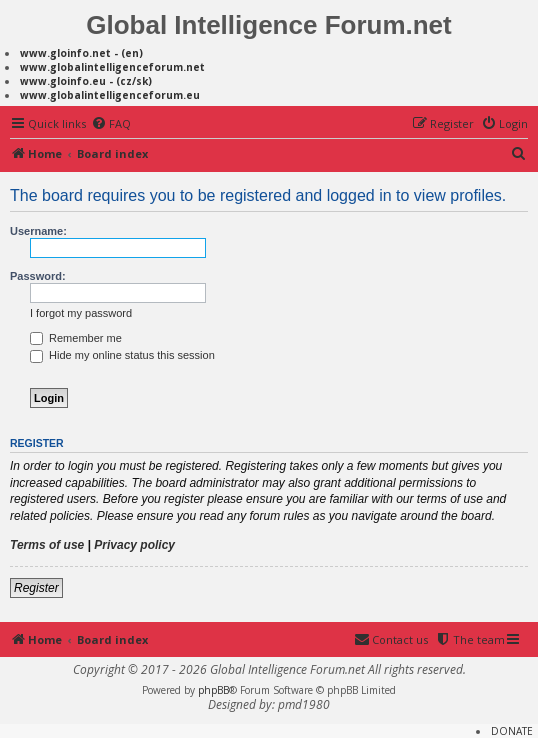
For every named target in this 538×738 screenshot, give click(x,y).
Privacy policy (134, 545)
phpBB (213, 690)
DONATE (512, 731)
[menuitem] (111, 124)
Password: (38, 276)
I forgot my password (81, 313)
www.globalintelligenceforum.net (112, 67)
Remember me (76, 338)
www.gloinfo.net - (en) (81, 53)
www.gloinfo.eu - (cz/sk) (86, 81)
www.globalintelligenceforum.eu (110, 95)
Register (36, 588)
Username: (38, 231)
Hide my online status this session (122, 355)
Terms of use (47, 545)
